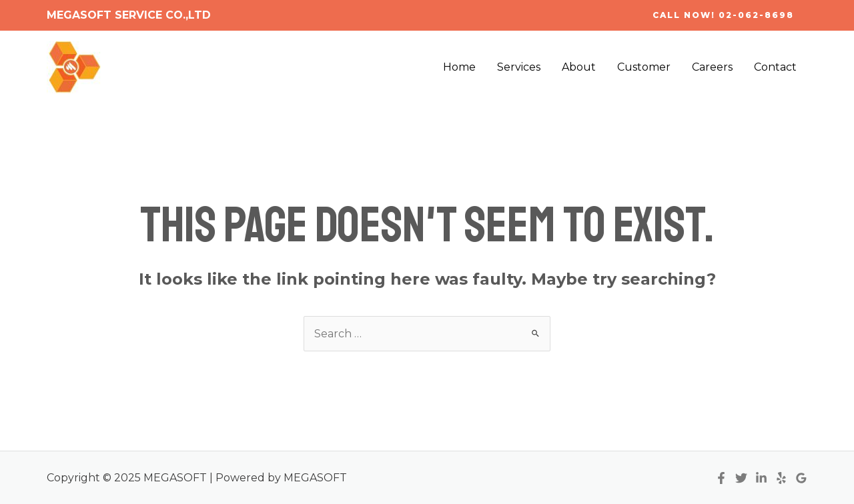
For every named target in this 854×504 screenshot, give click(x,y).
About (579, 67)
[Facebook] (721, 478)
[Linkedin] (761, 478)
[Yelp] (781, 478)
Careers (712, 67)
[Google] (801, 478)
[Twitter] (741, 478)
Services (519, 67)
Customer (644, 67)
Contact (775, 67)
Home (459, 67)
